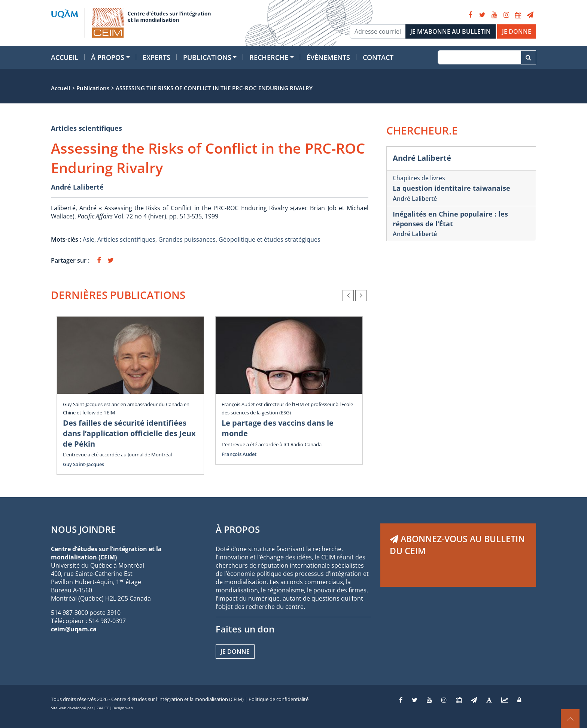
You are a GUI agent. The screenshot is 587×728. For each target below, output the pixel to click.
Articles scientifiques (86, 128)
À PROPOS (238, 529)
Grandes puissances (187, 239)
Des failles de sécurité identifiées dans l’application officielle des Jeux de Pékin (129, 433)
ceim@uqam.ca (74, 629)
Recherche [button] (269, 57)
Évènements (328, 57)
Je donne (235, 652)
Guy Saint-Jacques (83, 464)
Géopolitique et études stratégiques (270, 239)
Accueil (65, 57)
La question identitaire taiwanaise (451, 188)
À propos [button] (108, 57)
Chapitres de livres (419, 178)
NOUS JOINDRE (83, 529)
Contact (378, 57)
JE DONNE (517, 31)
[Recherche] (479, 57)
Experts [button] (156, 57)
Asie (89, 239)
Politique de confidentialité (279, 699)
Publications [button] (207, 57)
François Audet (239, 454)
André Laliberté (77, 187)
